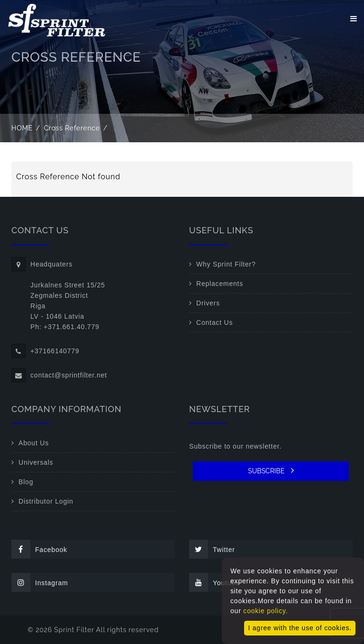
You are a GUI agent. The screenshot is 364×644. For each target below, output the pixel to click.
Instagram (40, 582)
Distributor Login (46, 501)
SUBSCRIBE (271, 470)
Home (22, 128)
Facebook (39, 549)
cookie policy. (265, 611)
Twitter (212, 549)
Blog (26, 482)
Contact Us (214, 322)
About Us (34, 443)
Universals (36, 462)
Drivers (208, 303)
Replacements (220, 284)
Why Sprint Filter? (226, 264)
